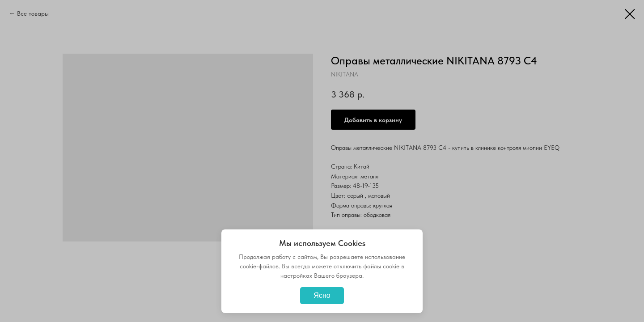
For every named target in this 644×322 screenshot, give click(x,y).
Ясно (322, 295)
